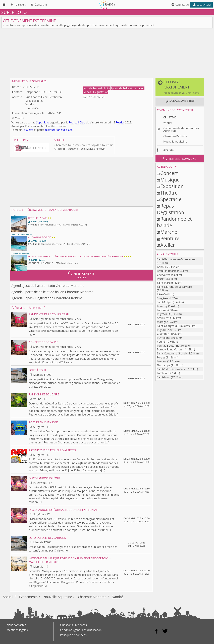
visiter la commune (180, 159)
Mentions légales (17, 630)
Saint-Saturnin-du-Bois (171, 369)
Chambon (163, 334)
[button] (180, 87)
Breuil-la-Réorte (167, 271)
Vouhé (161, 342)
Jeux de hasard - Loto (97, 88)
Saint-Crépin (165, 302)
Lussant (162, 361)
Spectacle (171, 199)
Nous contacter (16, 625)
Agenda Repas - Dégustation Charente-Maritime (47, 298)
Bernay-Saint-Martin (169, 349)
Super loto (43, 122)
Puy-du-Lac (164, 330)
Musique (170, 180)
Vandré (168, 123)
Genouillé (163, 267)
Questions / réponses (73, 625)
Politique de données (73, 635)
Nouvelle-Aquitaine (175, 142)
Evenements (28, 597)
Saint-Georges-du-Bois (171, 326)
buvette (29, 130)
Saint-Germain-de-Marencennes (177, 259)
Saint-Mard (164, 283)
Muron (161, 279)
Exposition (172, 186)
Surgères (163, 298)
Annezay (162, 306)
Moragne (163, 322)
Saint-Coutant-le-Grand (171, 353)
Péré (160, 294)
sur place (67, 130)
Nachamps (164, 365)
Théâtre (169, 193)
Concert (169, 173)
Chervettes (164, 275)
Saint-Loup (164, 377)
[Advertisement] (107, 53)
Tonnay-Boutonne (168, 346)
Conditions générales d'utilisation (81, 630)
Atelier (168, 245)
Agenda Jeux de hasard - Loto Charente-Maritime (48, 286)
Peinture (170, 238)
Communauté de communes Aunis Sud (181, 129)
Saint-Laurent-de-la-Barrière (174, 287)
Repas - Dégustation (96, 92)
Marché (169, 232)
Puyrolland (164, 338)
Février (120, 122)
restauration (53, 130)
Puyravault (164, 314)
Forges (161, 357)
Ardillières (163, 318)
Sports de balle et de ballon (127, 88)
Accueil (8, 597)
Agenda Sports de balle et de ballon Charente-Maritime (52, 292)
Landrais (162, 310)
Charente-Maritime (175, 136)
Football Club (77, 122)
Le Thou (162, 373)
